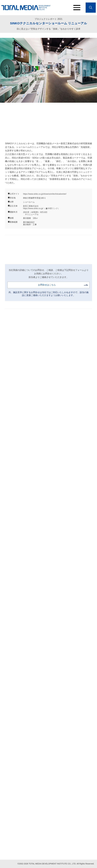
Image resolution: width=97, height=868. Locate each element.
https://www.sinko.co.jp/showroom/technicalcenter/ (45, 194)
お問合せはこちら (47, 285)
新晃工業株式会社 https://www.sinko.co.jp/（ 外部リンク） (41, 207)
